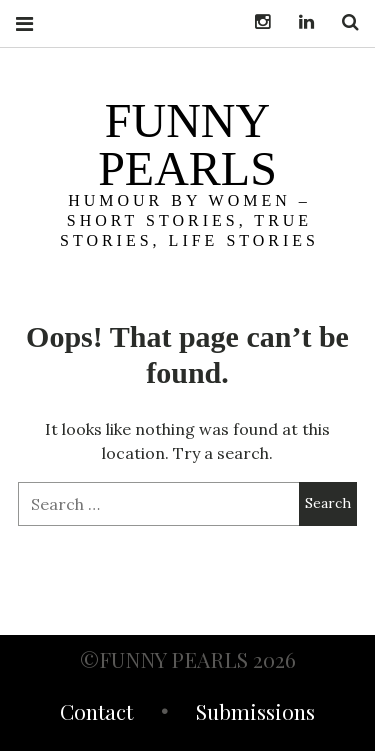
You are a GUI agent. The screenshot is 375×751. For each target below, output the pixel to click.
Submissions (255, 714)
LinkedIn (299, 22)
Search (343, 22)
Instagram (255, 22)
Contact (96, 714)
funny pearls (187, 144)
